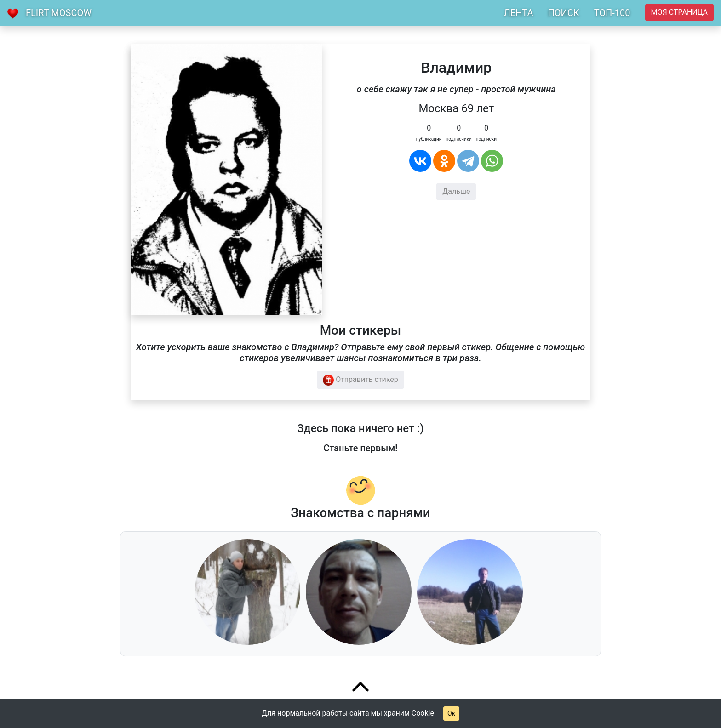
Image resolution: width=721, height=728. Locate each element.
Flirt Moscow (59, 13)
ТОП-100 (612, 13)
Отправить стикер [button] (360, 380)
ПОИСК (563, 13)
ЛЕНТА (519, 13)
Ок (451, 713)
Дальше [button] (456, 191)
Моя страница (679, 12)
